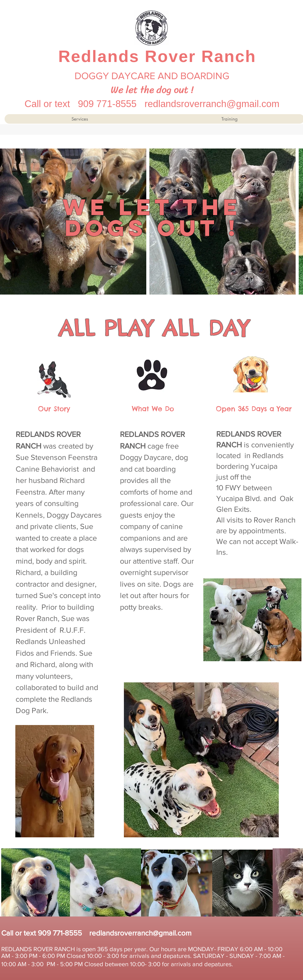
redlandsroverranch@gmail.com (212, 104)
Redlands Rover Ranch (157, 56)
